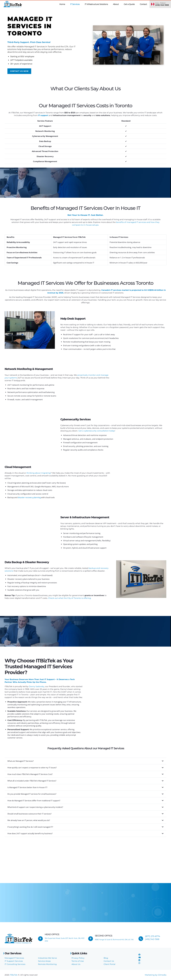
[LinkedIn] (139, 960)
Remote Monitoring (47, 964)
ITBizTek (14, 975)
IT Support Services (14, 961)
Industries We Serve (47, 958)
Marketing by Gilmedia (156, 975)
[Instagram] (139, 963)
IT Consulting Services (15, 964)
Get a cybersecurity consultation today (97, 431)
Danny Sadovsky (37, 686)
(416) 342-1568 (152, 939)
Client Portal (109, 964)
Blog (106, 958)
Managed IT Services (14, 958)
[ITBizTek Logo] (13, 4)
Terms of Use (78, 961)
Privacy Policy (78, 958)
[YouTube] (140, 957)
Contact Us (109, 961)
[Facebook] (139, 955)
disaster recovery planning (29, 497)
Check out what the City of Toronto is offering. (70, 598)
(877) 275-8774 (153, 936)
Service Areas (44, 961)
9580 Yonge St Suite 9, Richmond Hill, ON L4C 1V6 (114, 940)
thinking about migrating (39, 473)
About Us (76, 964)
